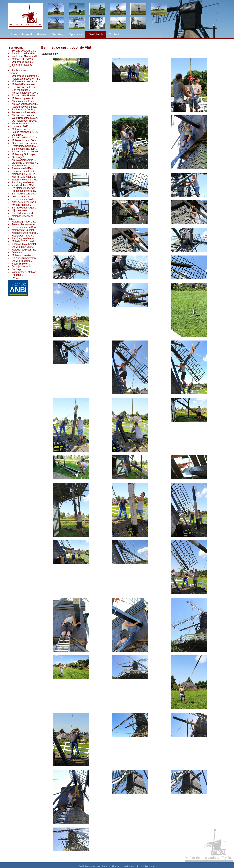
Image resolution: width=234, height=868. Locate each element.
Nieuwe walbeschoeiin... (25, 104)
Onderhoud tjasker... (23, 62)
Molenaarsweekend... (24, 255)
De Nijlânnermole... (22, 266)
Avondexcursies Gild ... (25, 53)
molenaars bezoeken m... (26, 79)
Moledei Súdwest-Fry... (24, 250)
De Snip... (17, 135)
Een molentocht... (22, 90)
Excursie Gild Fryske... (24, 96)
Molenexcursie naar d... (25, 233)
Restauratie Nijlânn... (23, 168)
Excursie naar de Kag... (25, 227)
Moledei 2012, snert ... (24, 241)
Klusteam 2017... (21, 126)
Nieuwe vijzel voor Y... (24, 115)
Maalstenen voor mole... (25, 124)
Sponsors (76, 34)
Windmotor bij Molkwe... (25, 272)
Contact (114, 34)
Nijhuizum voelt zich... (24, 101)
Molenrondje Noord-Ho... (26, 180)
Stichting (57, 34)
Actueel (27, 34)
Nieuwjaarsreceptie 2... (25, 160)
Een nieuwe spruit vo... (24, 194)
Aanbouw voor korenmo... (18, 72)
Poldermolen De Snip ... (25, 110)
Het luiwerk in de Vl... (24, 236)
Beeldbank (16, 48)
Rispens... (17, 275)
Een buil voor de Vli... (24, 213)
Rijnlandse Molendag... (25, 191)
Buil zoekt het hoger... (24, 208)
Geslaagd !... (19, 157)
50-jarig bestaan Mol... (24, 51)
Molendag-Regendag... (25, 222)
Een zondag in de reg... (25, 87)
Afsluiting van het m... (24, 182)
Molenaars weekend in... (25, 82)
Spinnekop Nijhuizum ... (25, 149)
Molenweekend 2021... (24, 59)
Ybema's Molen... (21, 264)
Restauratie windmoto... (25, 107)
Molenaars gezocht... (23, 98)
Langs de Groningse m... (26, 163)
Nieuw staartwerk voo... (25, 93)
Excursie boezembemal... (26, 152)
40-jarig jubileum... (22, 205)
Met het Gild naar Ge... (24, 177)
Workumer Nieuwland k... (26, 56)
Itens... (16, 278)
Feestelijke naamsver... (25, 224)
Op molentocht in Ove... (25, 121)
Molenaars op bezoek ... (25, 129)
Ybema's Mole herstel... (25, 244)
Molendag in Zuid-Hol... (25, 174)
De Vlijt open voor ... (23, 247)
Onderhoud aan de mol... (26, 143)
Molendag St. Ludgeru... (25, 154)
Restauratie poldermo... (25, 146)
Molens (41, 34)
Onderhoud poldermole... (26, 76)
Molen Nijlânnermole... (24, 84)
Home (14, 34)
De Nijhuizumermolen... (25, 258)
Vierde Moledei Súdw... (25, 185)
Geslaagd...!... (20, 252)
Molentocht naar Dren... (25, 140)
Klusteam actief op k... (24, 171)
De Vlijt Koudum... (22, 261)
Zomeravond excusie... (24, 112)
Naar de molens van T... (25, 202)
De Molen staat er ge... (24, 188)
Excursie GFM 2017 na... (26, 138)
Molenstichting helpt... (24, 230)
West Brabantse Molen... (26, 118)
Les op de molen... (22, 196)
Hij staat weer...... (21, 210)
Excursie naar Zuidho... (25, 199)
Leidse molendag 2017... (26, 132)
